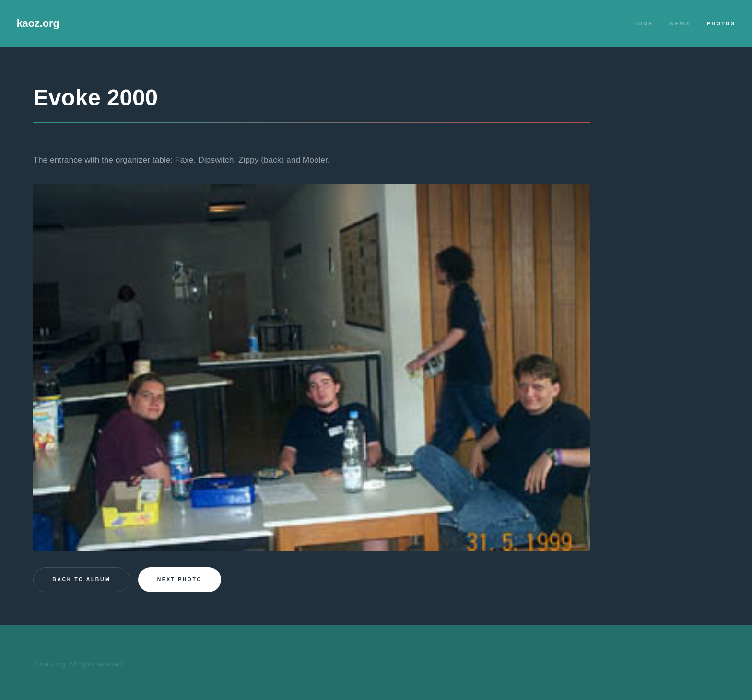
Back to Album (81, 579)
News (680, 24)
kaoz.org (38, 23)
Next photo (180, 579)
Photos (721, 24)
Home (644, 24)
